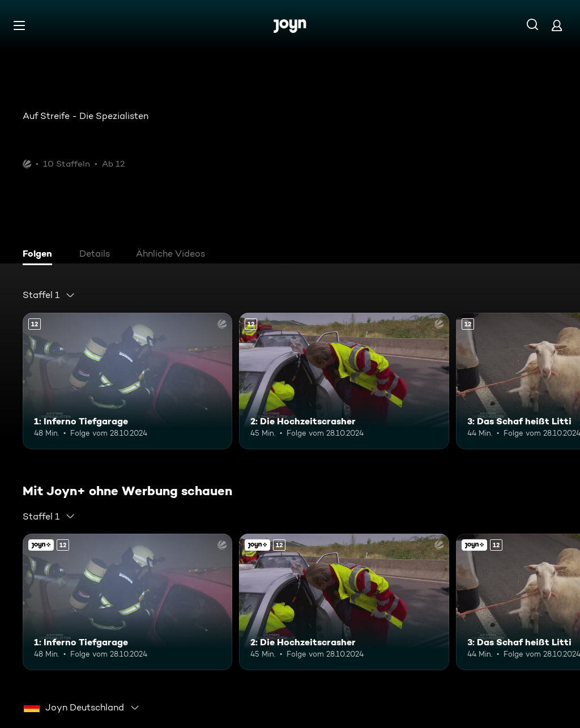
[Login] (557, 25)
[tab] (40, 255)
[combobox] (49, 295)
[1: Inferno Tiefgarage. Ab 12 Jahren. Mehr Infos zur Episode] (127, 381)
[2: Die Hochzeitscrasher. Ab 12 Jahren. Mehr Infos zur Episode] (344, 381)
